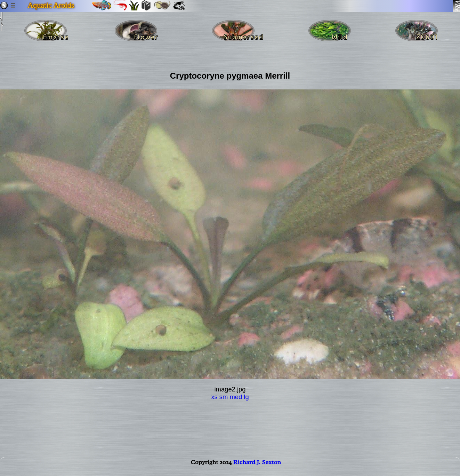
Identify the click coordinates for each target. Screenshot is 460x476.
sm (224, 397)
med (236, 397)
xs (214, 397)
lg (246, 397)
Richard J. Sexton (257, 468)
